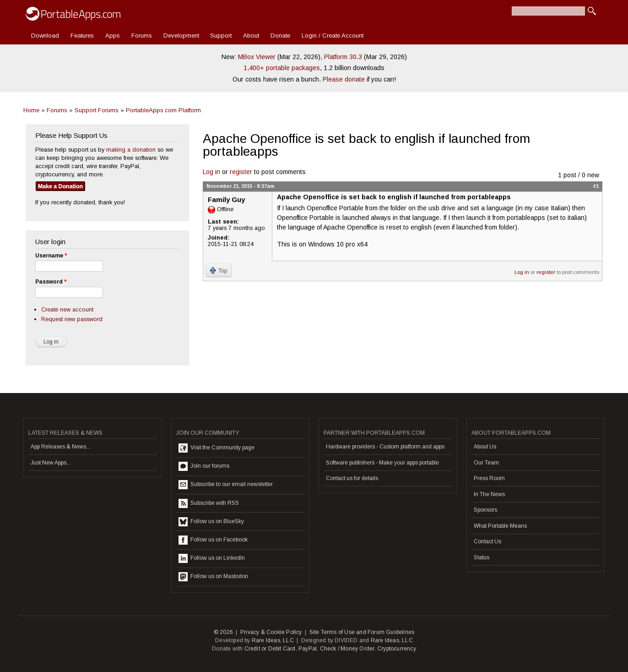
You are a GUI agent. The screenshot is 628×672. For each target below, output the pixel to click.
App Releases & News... (60, 447)
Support (221, 36)
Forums (142, 36)
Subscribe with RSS (209, 503)
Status (482, 557)
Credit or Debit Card (270, 649)
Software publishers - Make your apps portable (382, 463)
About (251, 36)
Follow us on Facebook (213, 540)
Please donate (344, 79)
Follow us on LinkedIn (212, 558)
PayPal (308, 649)
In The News (489, 494)
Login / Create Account (333, 36)
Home (31, 110)
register (241, 172)
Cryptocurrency (397, 649)
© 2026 (223, 632)
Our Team (486, 463)
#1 (596, 186)
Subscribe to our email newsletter (226, 485)
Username (51, 256)
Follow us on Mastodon (213, 577)
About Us (485, 447)
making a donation (131, 150)
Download (45, 36)
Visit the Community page (217, 448)
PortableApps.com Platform (163, 110)
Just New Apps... (51, 463)
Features (82, 36)
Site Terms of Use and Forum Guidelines (362, 632)
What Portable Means (500, 526)
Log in (211, 172)
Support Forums (97, 110)
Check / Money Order (347, 649)
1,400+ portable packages (282, 68)
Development (181, 36)
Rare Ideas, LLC (273, 640)
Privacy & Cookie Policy (271, 632)
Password (51, 282)
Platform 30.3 (343, 57)
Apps (113, 36)
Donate (280, 36)
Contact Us (487, 541)
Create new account (67, 309)
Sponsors (485, 510)
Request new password (72, 319)
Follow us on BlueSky (211, 522)
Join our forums (204, 466)
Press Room (489, 478)
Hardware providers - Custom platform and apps (385, 447)
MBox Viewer (257, 57)
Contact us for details (352, 478)
